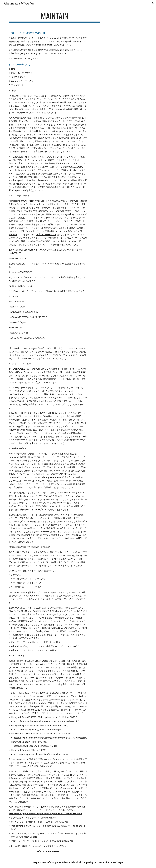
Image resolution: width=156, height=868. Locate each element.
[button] (153, 3)
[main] (55, 17)
